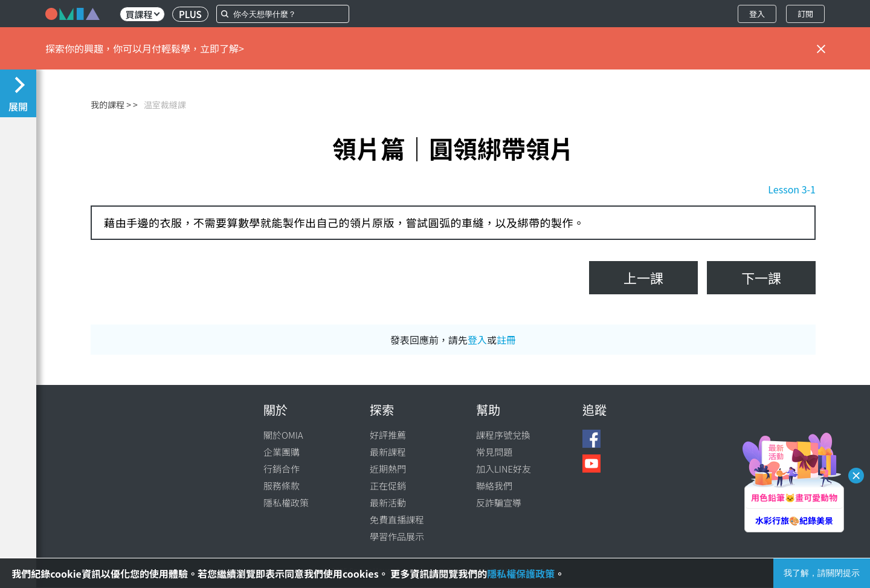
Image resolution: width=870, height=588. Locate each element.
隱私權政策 (286, 502)
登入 (757, 14)
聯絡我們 (494, 486)
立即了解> (222, 48)
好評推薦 (388, 435)
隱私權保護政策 (521, 573)
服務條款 (282, 486)
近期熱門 (388, 469)
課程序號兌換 (503, 435)
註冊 (506, 340)
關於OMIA (283, 435)
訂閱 (805, 14)
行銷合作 (282, 469)
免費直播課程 (397, 519)
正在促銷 (388, 486)
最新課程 (388, 452)
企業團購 (282, 452)
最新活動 (388, 502)
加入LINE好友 (504, 469)
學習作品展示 (397, 536)
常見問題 (494, 452)
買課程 (142, 14)
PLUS (190, 14)
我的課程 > (111, 105)
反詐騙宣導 (499, 502)
